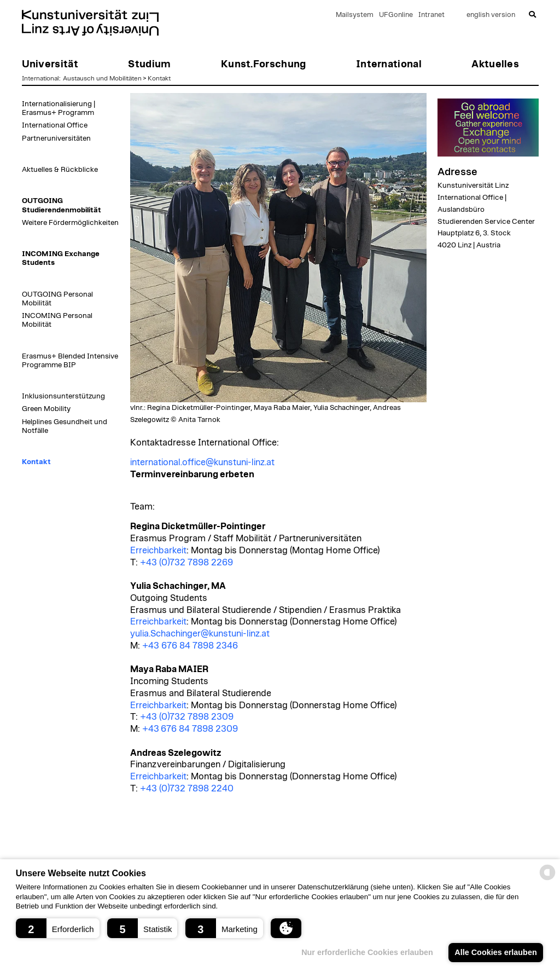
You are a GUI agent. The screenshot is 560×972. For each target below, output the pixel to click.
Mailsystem (355, 15)
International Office (55, 125)
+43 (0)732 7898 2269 (186, 563)
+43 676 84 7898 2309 (190, 729)
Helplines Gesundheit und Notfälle (65, 426)
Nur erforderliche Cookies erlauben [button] (367, 952)
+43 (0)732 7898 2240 (187, 789)
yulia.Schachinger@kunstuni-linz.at (200, 634)
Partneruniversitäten (56, 138)
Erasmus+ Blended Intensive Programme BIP (70, 361)
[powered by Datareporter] (547, 879)
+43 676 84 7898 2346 (190, 646)
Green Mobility (46, 409)
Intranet (431, 15)
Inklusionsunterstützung (63, 396)
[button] (58, 928)
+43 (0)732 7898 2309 (187, 717)
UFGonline (396, 15)
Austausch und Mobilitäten (102, 78)
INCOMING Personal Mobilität (57, 320)
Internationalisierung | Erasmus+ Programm (59, 108)
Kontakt (159, 78)
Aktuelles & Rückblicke (60, 170)
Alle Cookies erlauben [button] (495, 952)
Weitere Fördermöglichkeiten (70, 223)
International (40, 78)
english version (491, 15)
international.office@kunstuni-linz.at (202, 462)
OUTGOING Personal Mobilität (57, 299)
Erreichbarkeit (158, 551)
